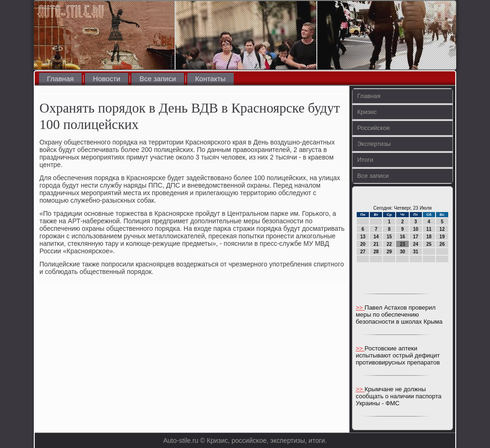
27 (363, 252)
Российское (374, 128)
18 (429, 237)
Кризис (367, 112)
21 (376, 244)
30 (402, 252)
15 (389, 237)
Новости (107, 79)
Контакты (211, 79)
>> (360, 308)
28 (376, 252)
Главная (60, 79)
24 (416, 244)
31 (416, 252)
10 (416, 229)
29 (389, 252)
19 (442, 237)
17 (416, 237)
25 (429, 244)
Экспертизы (374, 144)
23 (402, 244)
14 (376, 237)
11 (429, 229)
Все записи (158, 79)
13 (363, 237)
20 (363, 244)
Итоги (365, 160)
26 (442, 244)
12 (442, 229)
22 (389, 244)
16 (402, 237)
